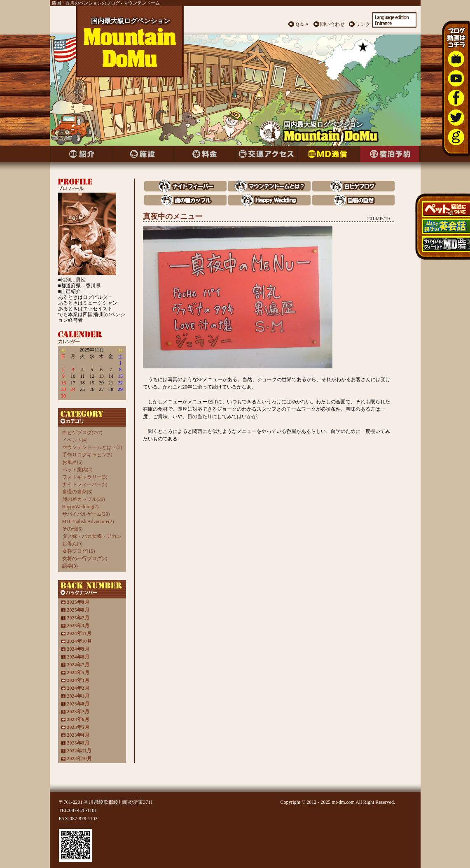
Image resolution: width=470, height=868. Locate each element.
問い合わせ (332, 24)
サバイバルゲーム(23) (86, 514)
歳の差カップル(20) (84, 499)
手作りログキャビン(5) (87, 455)
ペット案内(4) (77, 470)
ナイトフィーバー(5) (85, 484)
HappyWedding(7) (81, 507)
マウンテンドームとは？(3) (92, 447)
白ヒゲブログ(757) (82, 433)
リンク (363, 24)
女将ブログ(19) (79, 551)
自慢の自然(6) (77, 492)
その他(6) (72, 529)
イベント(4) (75, 440)
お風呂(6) (72, 462)
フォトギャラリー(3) (85, 477)
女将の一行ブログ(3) (85, 558)
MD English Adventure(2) (88, 521)
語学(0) (70, 566)
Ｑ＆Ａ (302, 24)
